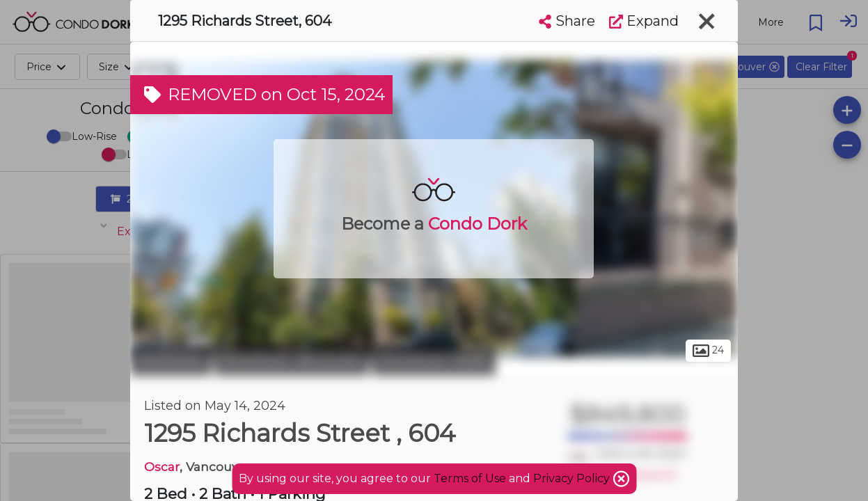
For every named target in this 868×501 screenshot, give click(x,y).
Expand (644, 21)
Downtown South (434, 360)
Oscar (162, 467)
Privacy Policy (573, 478)
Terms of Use (470, 478)
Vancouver (171, 360)
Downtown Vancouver (291, 360)
